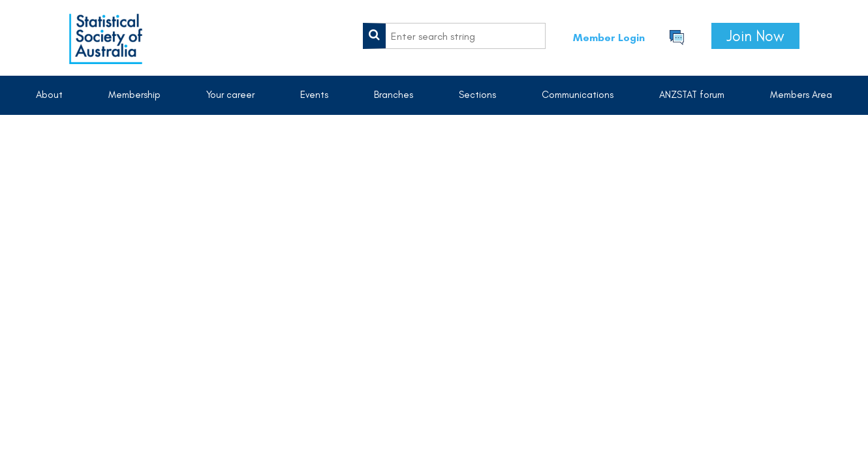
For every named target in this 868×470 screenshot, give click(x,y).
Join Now (755, 36)
